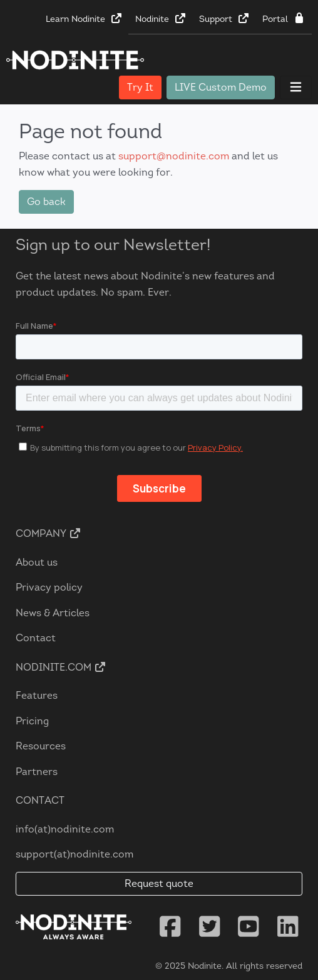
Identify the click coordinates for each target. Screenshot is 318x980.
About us (37, 562)
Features (37, 695)
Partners (37, 772)
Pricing (32, 721)
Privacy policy (49, 587)
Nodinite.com (61, 667)
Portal (284, 19)
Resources (41, 746)
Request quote (159, 883)
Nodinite (161, 19)
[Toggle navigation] (296, 87)
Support (224, 19)
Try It (140, 87)
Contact (36, 638)
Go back (46, 202)
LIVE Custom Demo (221, 87)
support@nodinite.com (174, 156)
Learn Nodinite (84, 19)
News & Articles (53, 613)
